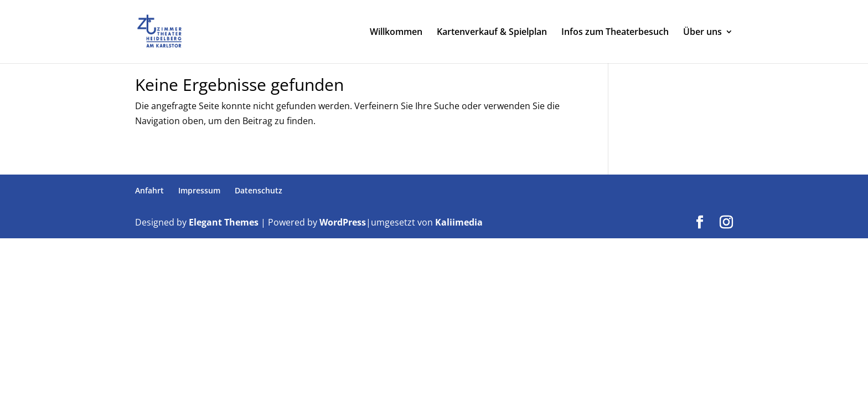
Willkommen (396, 33)
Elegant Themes (224, 222)
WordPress (343, 222)
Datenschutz (259, 190)
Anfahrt (149, 190)
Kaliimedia (459, 222)
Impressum (199, 190)
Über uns (702, 33)
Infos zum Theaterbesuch (615, 33)
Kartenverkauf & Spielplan (492, 33)
